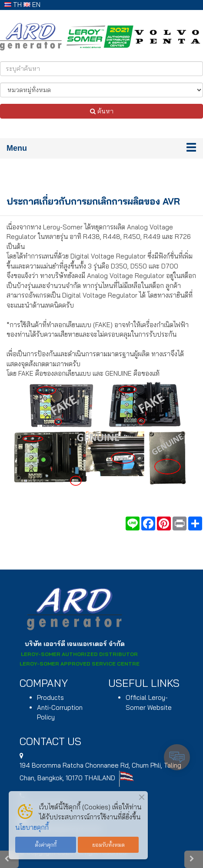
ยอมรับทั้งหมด (108, 845)
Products (50, 697)
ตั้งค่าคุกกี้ (46, 845)
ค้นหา (102, 111)
